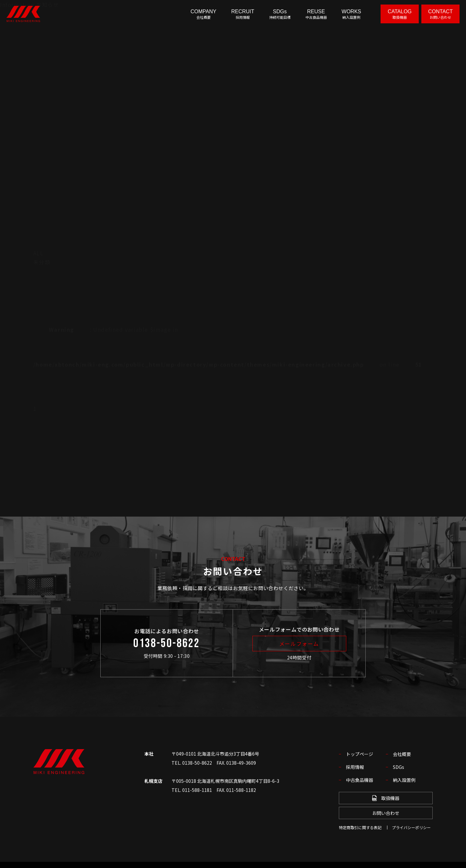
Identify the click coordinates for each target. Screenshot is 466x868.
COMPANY (204, 14)
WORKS (351, 14)
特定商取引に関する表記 (360, 827)
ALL (39, 253)
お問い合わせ (386, 813)
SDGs (280, 14)
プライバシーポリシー (411, 827)
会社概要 (402, 754)
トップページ (360, 754)
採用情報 (355, 767)
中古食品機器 (360, 780)
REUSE (316, 14)
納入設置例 (404, 780)
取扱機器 (386, 798)
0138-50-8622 (167, 644)
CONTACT (440, 14)
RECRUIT (243, 14)
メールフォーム (299, 644)
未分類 (42, 262)
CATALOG (400, 14)
